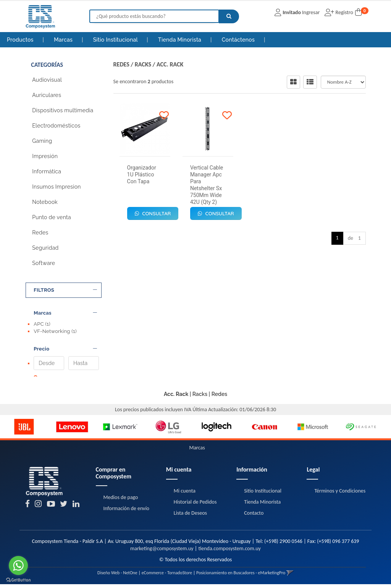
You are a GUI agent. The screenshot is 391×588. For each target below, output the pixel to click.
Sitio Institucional (116, 40)
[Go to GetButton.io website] (18, 580)
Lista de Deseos (190, 517)
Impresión (45, 156)
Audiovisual (47, 80)
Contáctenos (239, 40)
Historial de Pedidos (195, 506)
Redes (40, 233)
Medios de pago (121, 502)
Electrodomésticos (56, 126)
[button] (290, 577)
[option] (24, 431)
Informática (47, 171)
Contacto (254, 517)
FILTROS (65, 290)
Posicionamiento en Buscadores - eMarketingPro (241, 577)
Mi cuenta (185, 495)
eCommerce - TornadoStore (167, 577)
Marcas (64, 40)
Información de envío (126, 513)
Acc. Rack (170, 64)
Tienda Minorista (180, 40)
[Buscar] (229, 16)
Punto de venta (52, 217)
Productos (20, 40)
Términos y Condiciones (340, 495)
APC (42, 324)
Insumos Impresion (57, 187)
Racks (143, 64)
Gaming (42, 141)
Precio (65, 345)
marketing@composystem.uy (162, 552)
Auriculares (47, 95)
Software (44, 263)
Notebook (45, 202)
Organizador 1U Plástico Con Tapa (142, 174)
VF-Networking (55, 331)
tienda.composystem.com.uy (229, 552)
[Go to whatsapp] (18, 565)
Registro (343, 12)
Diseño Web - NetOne (117, 577)
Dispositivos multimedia (63, 110)
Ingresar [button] (311, 12)
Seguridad (45, 248)
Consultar (153, 213)
